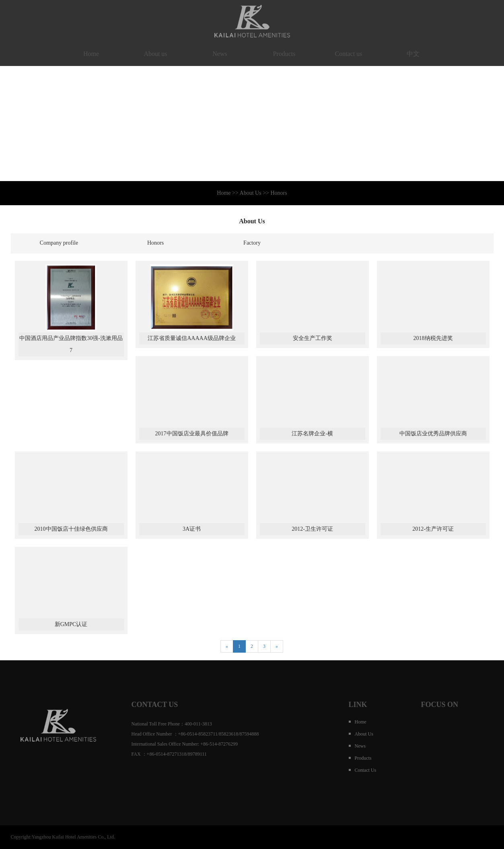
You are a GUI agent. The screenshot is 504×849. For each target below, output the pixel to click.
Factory (252, 243)
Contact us (349, 54)
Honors (155, 243)
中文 (413, 54)
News (220, 54)
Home (91, 54)
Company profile (59, 243)
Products (284, 54)
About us (155, 54)
